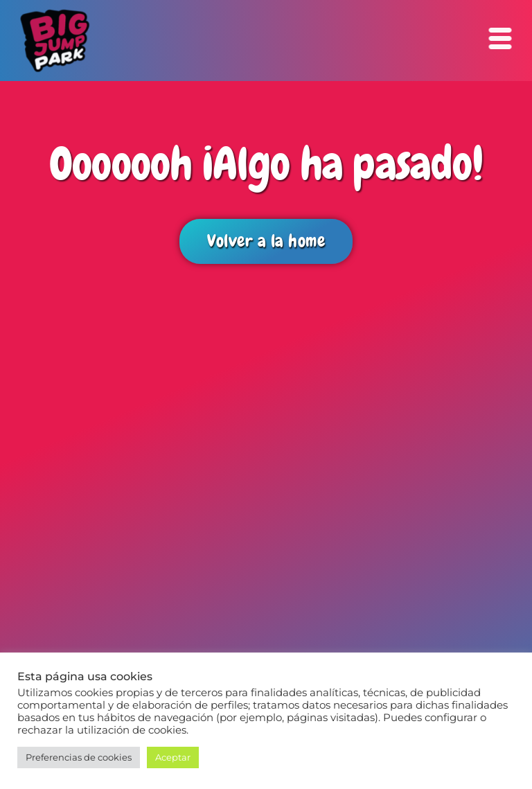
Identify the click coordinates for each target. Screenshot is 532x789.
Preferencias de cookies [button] (79, 757)
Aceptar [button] (173, 757)
